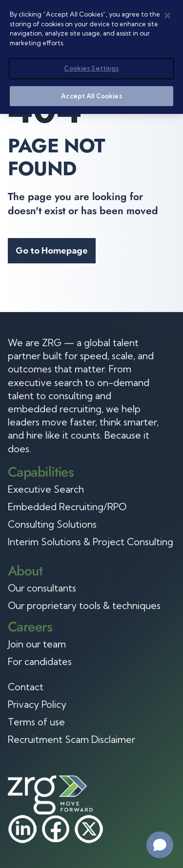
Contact (26, 687)
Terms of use (36, 722)
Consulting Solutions (52, 524)
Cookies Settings (91, 68)
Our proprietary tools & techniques (84, 606)
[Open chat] (160, 845)
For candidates (40, 662)
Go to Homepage (52, 250)
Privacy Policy (37, 704)
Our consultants (42, 588)
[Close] (167, 16)
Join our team (37, 644)
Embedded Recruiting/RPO (67, 507)
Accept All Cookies (91, 96)
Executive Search (46, 489)
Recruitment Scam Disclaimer (71, 739)
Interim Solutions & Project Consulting (91, 542)
